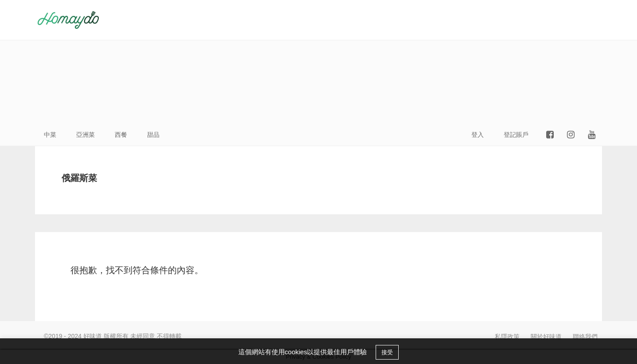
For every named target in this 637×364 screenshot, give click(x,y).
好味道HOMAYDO (68, 20)
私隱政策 (507, 337)
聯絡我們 (585, 337)
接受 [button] (387, 352)
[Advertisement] (425, 62)
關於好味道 (546, 337)
